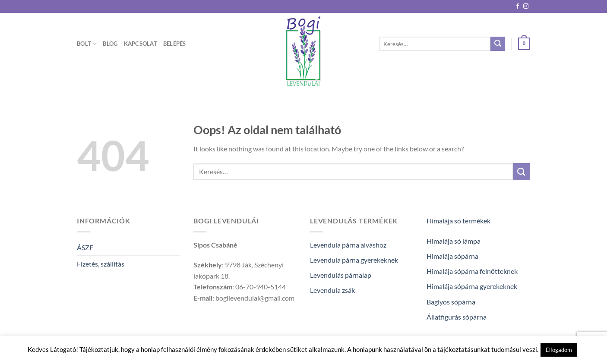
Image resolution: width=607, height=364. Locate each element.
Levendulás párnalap (341, 275)
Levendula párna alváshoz (348, 245)
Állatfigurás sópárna (457, 317)
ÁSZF (85, 247)
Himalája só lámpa (454, 241)
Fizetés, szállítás (101, 264)
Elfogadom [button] (559, 350)
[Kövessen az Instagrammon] (526, 6)
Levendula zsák (332, 290)
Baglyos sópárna (451, 302)
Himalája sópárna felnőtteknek (472, 271)
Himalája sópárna (452, 256)
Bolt (87, 44)
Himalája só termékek (458, 221)
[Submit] (498, 44)
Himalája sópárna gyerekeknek (472, 286)
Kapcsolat (141, 44)
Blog (110, 44)
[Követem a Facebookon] (518, 6)
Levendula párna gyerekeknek (354, 260)
